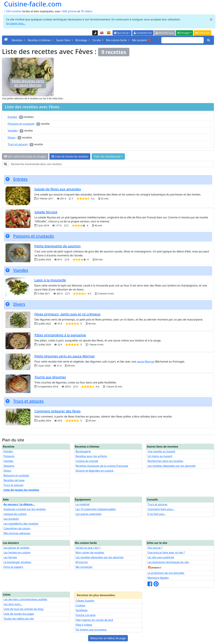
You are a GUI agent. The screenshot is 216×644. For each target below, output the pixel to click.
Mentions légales (158, 578)
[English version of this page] (102, 33)
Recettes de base (14, 480)
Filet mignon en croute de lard (94, 620)
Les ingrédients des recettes (21, 524)
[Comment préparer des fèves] (12, 92)
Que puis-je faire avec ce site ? (166, 552)
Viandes (13, 131)
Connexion (203, 33)
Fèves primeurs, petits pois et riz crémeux (67, 314)
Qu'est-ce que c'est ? (88, 548)
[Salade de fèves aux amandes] (28, 92)
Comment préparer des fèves (28, 83)
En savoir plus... (16, 23)
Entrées (12, 117)
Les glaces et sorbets (16, 548)
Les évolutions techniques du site (168, 562)
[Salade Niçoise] (36, 92)
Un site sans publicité (161, 557)
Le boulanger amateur (17, 562)
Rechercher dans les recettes (165, 461)
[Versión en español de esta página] (109, 33)
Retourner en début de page (108, 638)
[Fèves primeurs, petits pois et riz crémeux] (32, 92)
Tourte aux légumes (50, 377)
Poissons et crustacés (21, 124)
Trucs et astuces (18, 144)
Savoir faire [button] (63, 40)
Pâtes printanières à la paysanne (60, 335)
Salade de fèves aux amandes (58, 189)
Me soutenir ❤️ (142, 40)
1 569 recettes (13, 11)
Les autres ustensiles (88, 514)
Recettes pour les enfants (91, 456)
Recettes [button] (17, 40)
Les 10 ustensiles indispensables (96, 509)
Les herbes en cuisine (17, 552)
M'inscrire (82, 562)
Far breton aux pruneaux (91, 630)
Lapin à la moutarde (50, 280)
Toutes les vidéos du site (19, 619)
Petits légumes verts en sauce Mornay (65, 356)
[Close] (211, 19)
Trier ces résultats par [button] (107, 156)
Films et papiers (13, 567)
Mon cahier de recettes (90, 552)
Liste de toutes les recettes (70, 156)
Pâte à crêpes (84, 625)
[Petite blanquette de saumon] (20, 92)
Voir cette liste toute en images (25, 156)
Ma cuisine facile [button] (117, 40)
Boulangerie (83, 451)
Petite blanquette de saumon (58, 246)
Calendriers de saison (17, 528)
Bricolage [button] (82, 40)
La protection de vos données (166, 573)
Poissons (9, 456)
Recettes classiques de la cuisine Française (102, 466)
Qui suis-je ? (122, 33)
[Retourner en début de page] (7, 179)
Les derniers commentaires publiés (25, 599)
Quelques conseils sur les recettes (25, 509)
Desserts (9, 466)
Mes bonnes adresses (17, 533)
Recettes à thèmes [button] (40, 40)
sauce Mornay (146, 362)
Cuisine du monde (87, 461)
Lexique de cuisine (15, 514)
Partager (183, 33)
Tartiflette (81, 610)
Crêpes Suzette (85, 601)
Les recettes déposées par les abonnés (172, 466)
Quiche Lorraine (85, 615)
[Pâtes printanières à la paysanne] (44, 92)
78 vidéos (87, 11)
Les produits (11, 519)
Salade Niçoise (46, 212)
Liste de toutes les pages (19, 614)
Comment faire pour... (161, 509)
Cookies (80, 605)
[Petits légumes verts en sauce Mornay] (16, 92)
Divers (12, 138)
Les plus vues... (13, 604)
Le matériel (82, 504)
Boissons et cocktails (16, 475)
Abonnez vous (165, 33)
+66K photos (69, 11)
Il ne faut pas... (157, 514)
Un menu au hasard (160, 456)
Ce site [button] (97, 40)
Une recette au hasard (161, 451)
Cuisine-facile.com (33, 4)
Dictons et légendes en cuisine (94, 471)
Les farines (10, 557)
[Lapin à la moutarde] (24, 92)
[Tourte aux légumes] (40, 92)
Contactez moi (143, 33)
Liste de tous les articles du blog (23, 609)
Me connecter (84, 567)
